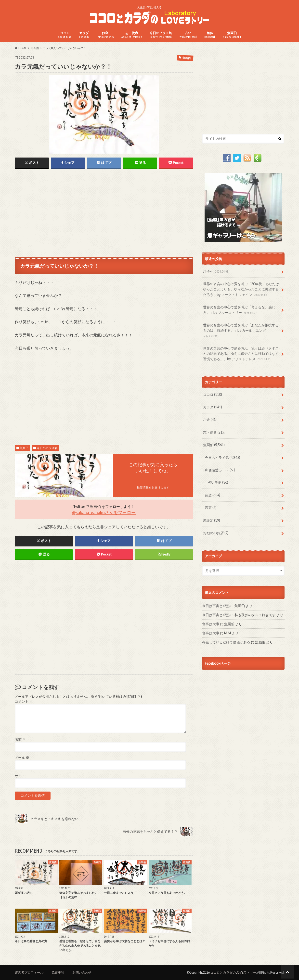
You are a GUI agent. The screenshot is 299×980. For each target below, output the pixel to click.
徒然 (213, 495)
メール (22, 758)
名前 (20, 739)
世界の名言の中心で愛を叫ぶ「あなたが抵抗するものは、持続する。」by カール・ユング (241, 331)
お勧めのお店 (216, 533)
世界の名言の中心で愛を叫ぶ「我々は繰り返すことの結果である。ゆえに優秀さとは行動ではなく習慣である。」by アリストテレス (241, 354)
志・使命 (132, 35)
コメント (24, 702)
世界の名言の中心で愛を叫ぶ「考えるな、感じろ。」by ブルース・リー (239, 310)
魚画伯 (232, 35)
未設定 (212, 520)
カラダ (84, 35)
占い (188, 35)
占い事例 (218, 482)
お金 (105, 35)
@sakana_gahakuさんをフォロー (104, 512)
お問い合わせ (82, 972)
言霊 (211, 508)
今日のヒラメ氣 (161, 35)
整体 (210, 35)
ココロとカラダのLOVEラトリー (233, 972)
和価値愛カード (220, 470)
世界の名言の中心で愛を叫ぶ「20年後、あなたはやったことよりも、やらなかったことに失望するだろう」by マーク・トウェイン (241, 289)
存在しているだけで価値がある (226, 642)
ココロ (65, 35)
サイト (20, 776)
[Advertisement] (104, 213)
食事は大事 (211, 624)
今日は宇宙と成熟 (216, 606)
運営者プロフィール (29, 972)
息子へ (216, 271)
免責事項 (58, 972)
